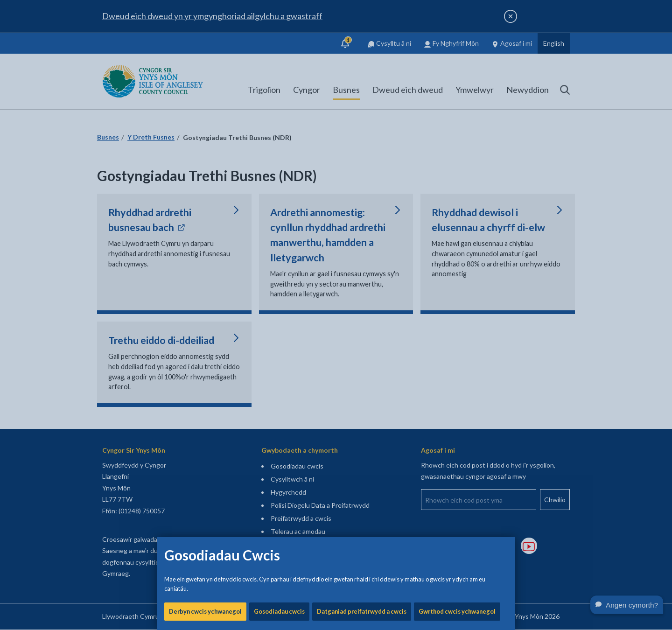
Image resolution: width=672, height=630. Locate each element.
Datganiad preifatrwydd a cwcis (362, 317)
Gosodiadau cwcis (279, 317)
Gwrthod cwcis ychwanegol (457, 317)
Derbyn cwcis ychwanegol (205, 317)
